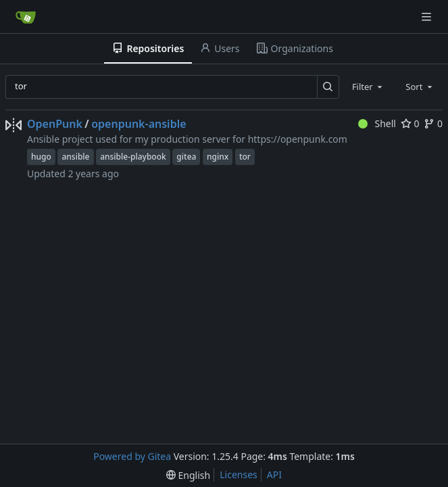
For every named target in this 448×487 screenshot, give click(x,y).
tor (245, 157)
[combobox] (368, 87)
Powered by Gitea (132, 456)
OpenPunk (55, 124)
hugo (41, 157)
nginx (218, 157)
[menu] (188, 475)
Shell (377, 123)
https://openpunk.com (298, 139)
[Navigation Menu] (428, 17)
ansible (75, 157)
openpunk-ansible (139, 124)
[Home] (26, 17)
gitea (186, 157)
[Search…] (328, 87)
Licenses (239, 474)
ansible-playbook (133, 157)
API (274, 474)
